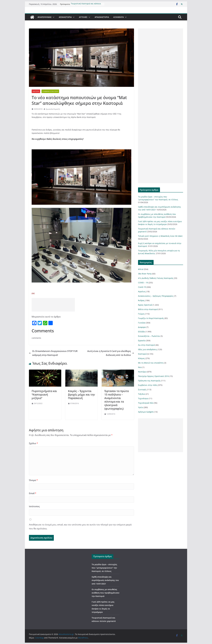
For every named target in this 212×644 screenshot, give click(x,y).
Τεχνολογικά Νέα (146, 403)
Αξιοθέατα (119, 17)
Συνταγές (142, 390)
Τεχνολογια (143, 398)
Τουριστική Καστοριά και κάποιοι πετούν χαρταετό (86, 3)
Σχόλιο (33, 443)
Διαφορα (142, 327)
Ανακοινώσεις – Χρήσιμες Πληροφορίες (156, 296)
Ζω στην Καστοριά (146, 345)
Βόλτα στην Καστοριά (148, 309)
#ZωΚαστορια (65, 17)
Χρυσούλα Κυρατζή (53, 109)
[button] (53, 17)
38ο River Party (145, 274)
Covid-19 (142, 287)
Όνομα (33, 480)
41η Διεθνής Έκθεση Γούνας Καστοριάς (156, 278)
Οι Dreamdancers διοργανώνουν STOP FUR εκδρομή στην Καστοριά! (53, 353)
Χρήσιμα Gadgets (146, 412)
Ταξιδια (141, 394)
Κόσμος (141, 358)
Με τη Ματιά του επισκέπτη (151, 363)
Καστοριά (36, 91)
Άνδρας (141, 300)
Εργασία (142, 341)
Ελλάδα (141, 332)
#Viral (141, 269)
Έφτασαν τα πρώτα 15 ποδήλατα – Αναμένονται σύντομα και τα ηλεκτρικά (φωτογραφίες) (117, 400)
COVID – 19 (143, 283)
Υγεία (140, 407)
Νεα (140, 367)
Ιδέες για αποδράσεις (148, 349)
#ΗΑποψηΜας (45, 17)
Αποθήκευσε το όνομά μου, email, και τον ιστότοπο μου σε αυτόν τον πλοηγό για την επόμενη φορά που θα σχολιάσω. (80, 527)
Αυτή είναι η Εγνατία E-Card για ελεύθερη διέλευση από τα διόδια (111, 353)
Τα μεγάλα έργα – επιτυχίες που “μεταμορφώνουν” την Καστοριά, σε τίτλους (104, 568)
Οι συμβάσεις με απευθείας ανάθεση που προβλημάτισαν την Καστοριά (106, 593)
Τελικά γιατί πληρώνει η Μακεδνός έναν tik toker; (160, 236)
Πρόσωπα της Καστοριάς (149, 381)
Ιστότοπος (34, 506)
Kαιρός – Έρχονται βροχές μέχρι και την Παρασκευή (81, 395)
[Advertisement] (53, 305)
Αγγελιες (83, 17)
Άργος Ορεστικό (145, 305)
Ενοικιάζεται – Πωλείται (149, 336)
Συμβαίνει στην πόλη (50, 91)
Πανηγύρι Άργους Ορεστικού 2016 (153, 376)
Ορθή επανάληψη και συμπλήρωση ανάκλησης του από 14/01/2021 (105, 580)
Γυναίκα (142, 323)
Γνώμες (141, 314)
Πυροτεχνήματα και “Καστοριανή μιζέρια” (44, 395)
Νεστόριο (142, 372)
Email (33, 493)
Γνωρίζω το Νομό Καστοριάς (151, 318)
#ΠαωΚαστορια (102, 17)
